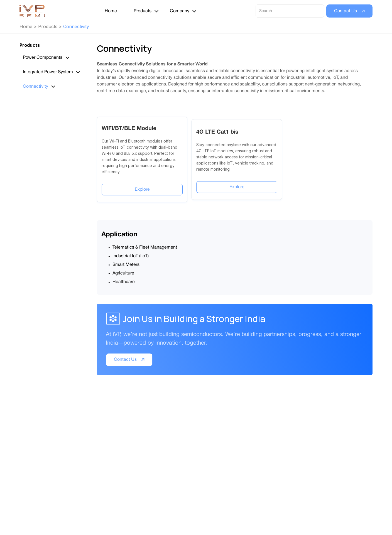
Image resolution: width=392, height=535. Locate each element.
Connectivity (76, 27)
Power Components (43, 58)
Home (111, 11)
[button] (146, 11)
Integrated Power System (48, 72)
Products (143, 11)
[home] (35, 11)
